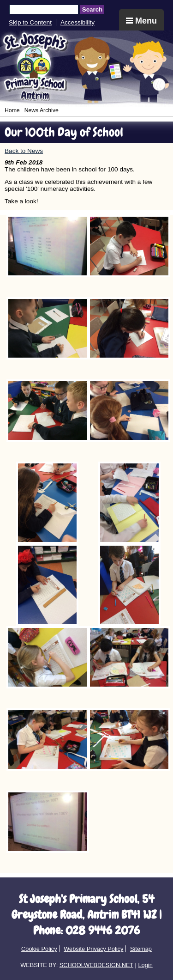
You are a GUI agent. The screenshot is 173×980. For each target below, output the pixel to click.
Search (92, 9)
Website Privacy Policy (93, 949)
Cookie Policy (39, 949)
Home (12, 110)
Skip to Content (30, 22)
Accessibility (78, 22)
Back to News (24, 151)
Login (145, 965)
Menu (141, 21)
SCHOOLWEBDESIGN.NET (96, 965)
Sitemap (141, 949)
